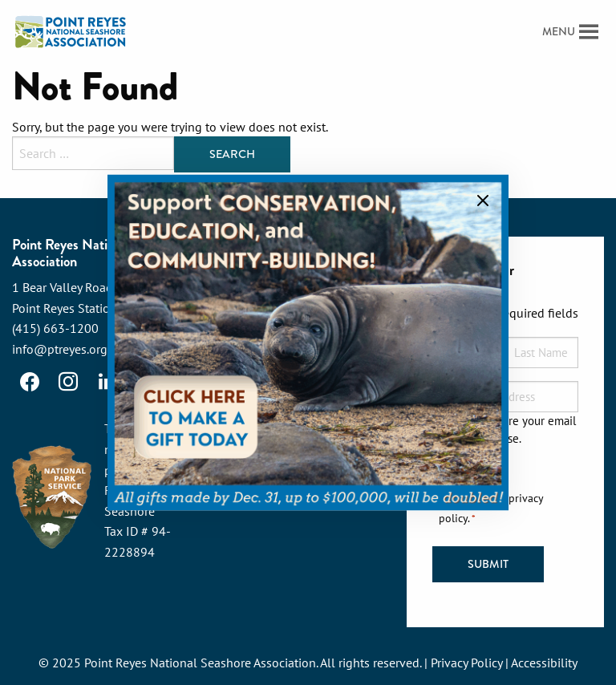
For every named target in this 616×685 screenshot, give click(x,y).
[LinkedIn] (107, 382)
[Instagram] (68, 382)
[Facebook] (30, 382)
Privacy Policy (466, 663)
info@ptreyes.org (60, 349)
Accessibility (544, 663)
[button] (559, 32)
